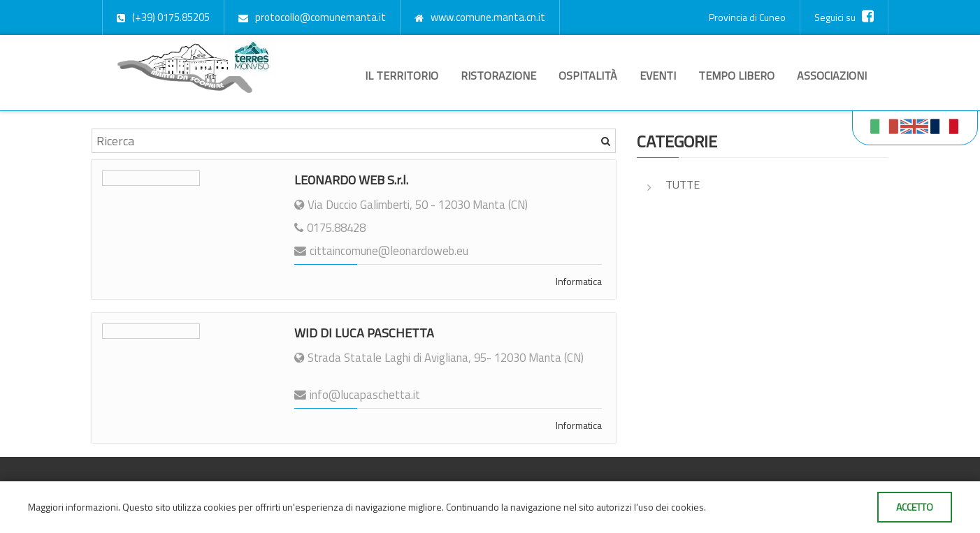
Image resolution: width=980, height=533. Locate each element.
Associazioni (832, 75)
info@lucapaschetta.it (365, 395)
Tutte (683, 184)
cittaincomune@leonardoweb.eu (389, 251)
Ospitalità (588, 75)
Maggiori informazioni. (75, 507)
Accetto (915, 507)
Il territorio (402, 75)
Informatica (579, 281)
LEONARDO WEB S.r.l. (351, 180)
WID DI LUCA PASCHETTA (364, 333)
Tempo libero (736, 75)
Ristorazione (498, 75)
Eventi (658, 75)
